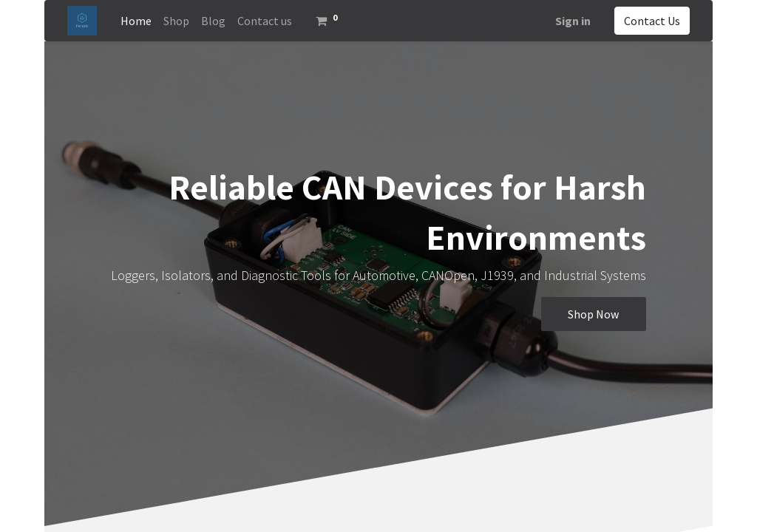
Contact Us (652, 21)
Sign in (573, 21)
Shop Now (593, 314)
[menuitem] (136, 21)
